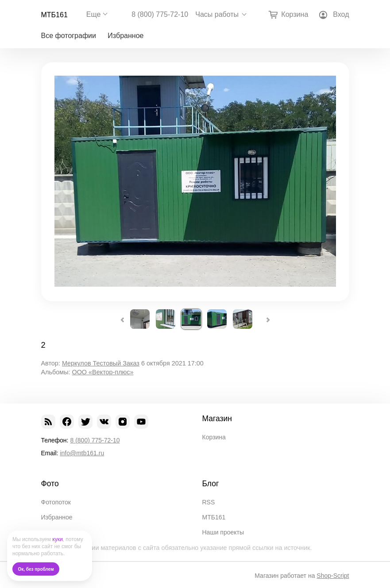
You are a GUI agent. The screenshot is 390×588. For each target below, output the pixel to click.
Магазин (217, 419)
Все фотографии (69, 36)
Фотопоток (56, 502)
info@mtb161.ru (82, 453)
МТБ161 (54, 15)
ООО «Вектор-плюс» (102, 372)
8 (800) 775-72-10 (160, 15)
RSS (209, 502)
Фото (50, 484)
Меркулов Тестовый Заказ (101, 363)
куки (57, 539)
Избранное (125, 36)
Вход (341, 14)
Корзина (214, 437)
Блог (211, 484)
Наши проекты (223, 532)
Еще (94, 14)
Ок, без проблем (36, 569)
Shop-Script (333, 576)
